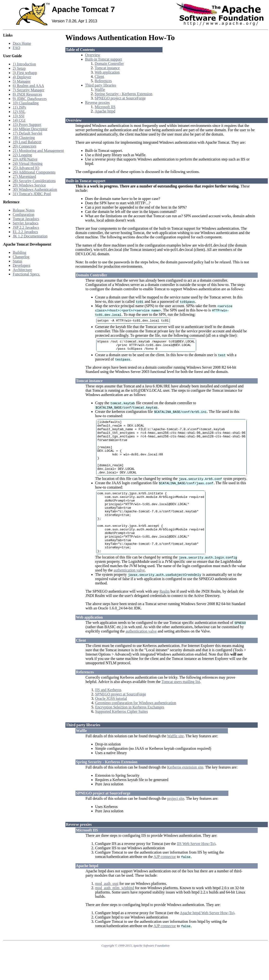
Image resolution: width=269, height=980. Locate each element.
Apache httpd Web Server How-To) (207, 939)
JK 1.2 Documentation (30, 236)
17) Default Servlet (28, 133)
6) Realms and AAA (28, 86)
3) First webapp (25, 73)
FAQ (16, 48)
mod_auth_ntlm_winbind (115, 914)
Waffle (100, 90)
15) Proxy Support (27, 125)
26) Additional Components (34, 172)
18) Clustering (24, 138)
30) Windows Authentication (35, 189)
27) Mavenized (24, 177)
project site (176, 824)
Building (19, 252)
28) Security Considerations (34, 181)
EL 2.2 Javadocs (25, 232)
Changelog (21, 257)
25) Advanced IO (26, 168)
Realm (165, 617)
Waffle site (175, 762)
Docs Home (22, 43)
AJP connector (165, 883)
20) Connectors (25, 146)
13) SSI (19, 116)
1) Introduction (24, 64)
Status (17, 261)
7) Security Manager (29, 90)
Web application (107, 72)
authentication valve (129, 596)
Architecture (22, 270)
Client (99, 77)
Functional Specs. (26, 274)
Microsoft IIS (105, 107)
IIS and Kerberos (108, 716)
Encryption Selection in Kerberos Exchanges (130, 733)
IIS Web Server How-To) (196, 870)
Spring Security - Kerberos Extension (124, 94)
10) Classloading (26, 103)
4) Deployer (22, 77)
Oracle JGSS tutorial (111, 724)
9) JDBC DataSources (30, 99)
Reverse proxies (97, 102)
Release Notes (24, 210)
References (103, 81)
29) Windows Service (29, 185)
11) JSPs (19, 107)
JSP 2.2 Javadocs (26, 227)
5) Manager (22, 81)
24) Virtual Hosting (28, 164)
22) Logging (22, 155)
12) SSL (19, 112)
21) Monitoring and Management (38, 151)
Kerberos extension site (185, 793)
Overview (93, 55)
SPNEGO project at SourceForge (120, 98)
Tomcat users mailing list (181, 708)
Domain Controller (109, 64)
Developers (22, 265)
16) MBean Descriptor (30, 129)
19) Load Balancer (27, 142)
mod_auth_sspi (107, 909)
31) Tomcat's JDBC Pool (32, 194)
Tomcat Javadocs (26, 219)
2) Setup (19, 68)
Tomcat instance (107, 68)
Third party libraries (101, 85)
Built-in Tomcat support (103, 59)
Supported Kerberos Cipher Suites (122, 737)
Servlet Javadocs (26, 223)
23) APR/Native (25, 159)
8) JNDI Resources (27, 94)
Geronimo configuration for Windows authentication (136, 729)
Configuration (24, 214)
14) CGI (19, 120)
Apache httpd (105, 111)
